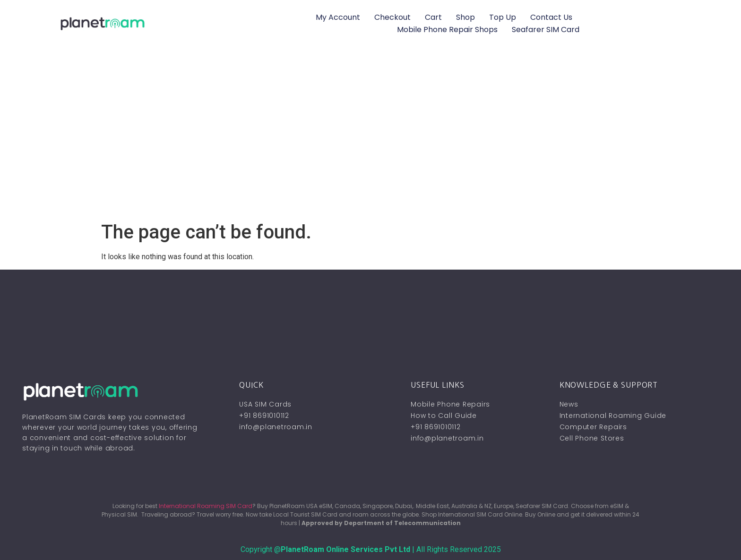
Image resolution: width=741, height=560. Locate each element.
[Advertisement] (370, 150)
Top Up (503, 17)
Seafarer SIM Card (546, 30)
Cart (433, 17)
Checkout (392, 17)
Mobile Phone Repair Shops (447, 30)
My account (338, 17)
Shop (465, 17)
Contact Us (551, 17)
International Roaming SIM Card (206, 506)
